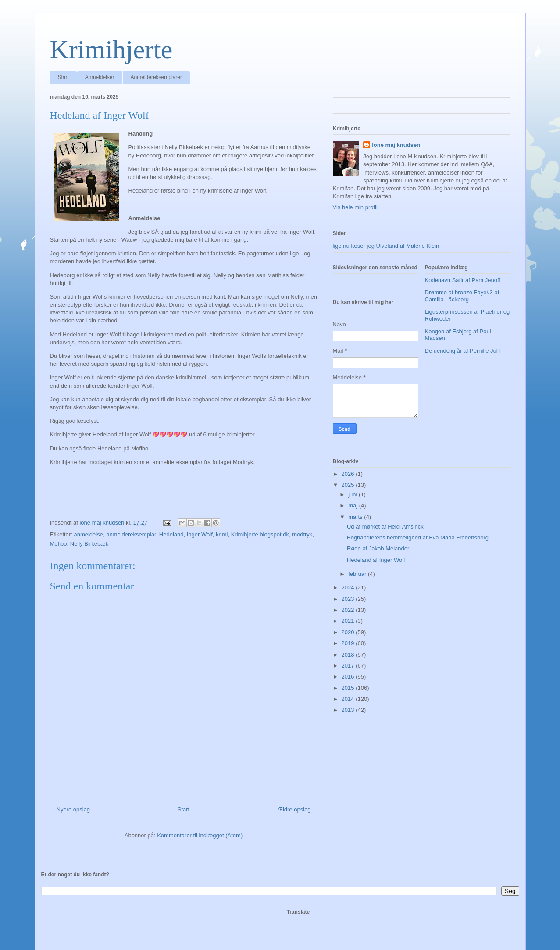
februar (358, 574)
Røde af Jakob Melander (378, 548)
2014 (349, 699)
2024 (349, 587)
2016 (349, 677)
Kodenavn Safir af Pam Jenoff (463, 280)
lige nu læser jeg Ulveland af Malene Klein (386, 246)
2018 (349, 655)
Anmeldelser (100, 77)
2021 (349, 621)
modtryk (302, 534)
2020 (349, 632)
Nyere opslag (73, 809)
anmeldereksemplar (131, 534)
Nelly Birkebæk (89, 544)
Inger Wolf (200, 534)
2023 (349, 599)
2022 (349, 610)
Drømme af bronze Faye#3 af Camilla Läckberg (462, 296)
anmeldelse (88, 534)
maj (354, 505)
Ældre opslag (294, 809)
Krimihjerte (111, 50)
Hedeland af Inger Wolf (376, 560)
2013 (349, 710)
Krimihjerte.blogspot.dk (260, 534)
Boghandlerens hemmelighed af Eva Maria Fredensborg (418, 537)
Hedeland (171, 534)
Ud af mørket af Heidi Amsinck (385, 527)
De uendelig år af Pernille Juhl (463, 351)
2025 (349, 485)
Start (63, 77)
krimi (222, 534)
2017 (349, 666)
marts (356, 517)
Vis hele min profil (355, 207)
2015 (349, 688)
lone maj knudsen (396, 145)
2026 (349, 474)
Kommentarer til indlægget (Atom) (200, 835)
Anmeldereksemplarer (156, 77)
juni (353, 495)
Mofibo (59, 544)
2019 (349, 643)
